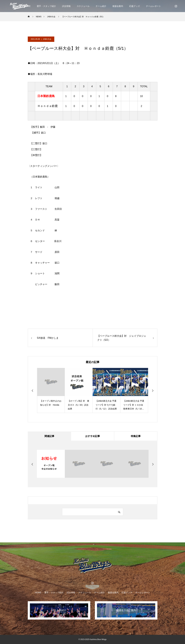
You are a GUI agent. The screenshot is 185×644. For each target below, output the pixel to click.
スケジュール (83, 6)
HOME (38, 593)
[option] (51, 390)
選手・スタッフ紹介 (46, 6)
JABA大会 (47, 39)
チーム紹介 (101, 6)
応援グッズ (135, 6)
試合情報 (66, 6)
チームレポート (153, 6)
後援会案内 (118, 6)
